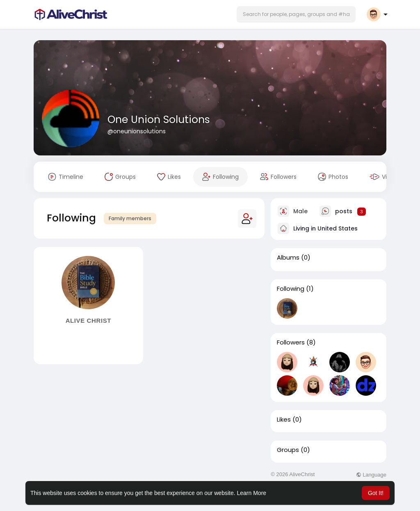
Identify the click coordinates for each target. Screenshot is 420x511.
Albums (288, 258)
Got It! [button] (376, 493)
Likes (284, 420)
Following (291, 289)
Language (371, 475)
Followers (291, 342)
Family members (130, 218)
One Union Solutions (159, 120)
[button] (296, 14)
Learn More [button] (252, 493)
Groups (288, 450)
